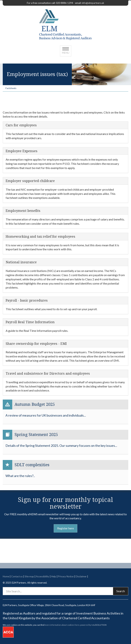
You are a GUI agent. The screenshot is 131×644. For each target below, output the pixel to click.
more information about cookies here (62, 625)
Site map (29, 576)
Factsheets (11, 88)
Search (121, 591)
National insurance (21, 262)
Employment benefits (23, 211)
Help (54, 576)
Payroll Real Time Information (30, 322)
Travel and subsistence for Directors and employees (48, 374)
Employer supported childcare (30, 181)
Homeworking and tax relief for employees (40, 237)
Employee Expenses (22, 151)
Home (6, 576)
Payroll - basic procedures (27, 300)
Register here (65, 528)
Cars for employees (21, 125)
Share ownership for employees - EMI (36, 344)
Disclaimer (81, 576)
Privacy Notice (66, 576)
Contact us (17, 576)
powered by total (93, 625)
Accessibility (43, 576)
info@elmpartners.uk (93, 3)
